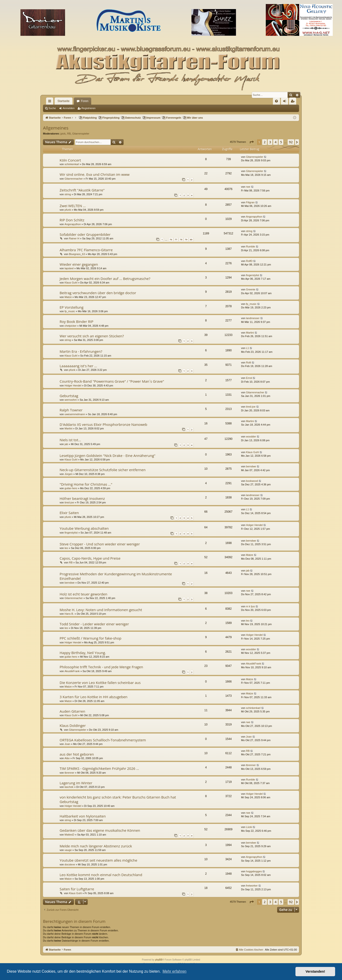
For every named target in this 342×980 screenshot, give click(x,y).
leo (66, 548)
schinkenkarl (72, 164)
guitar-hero (71, 488)
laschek (69, 787)
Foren (85, 101)
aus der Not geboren (77, 754)
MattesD (69, 835)
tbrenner (69, 773)
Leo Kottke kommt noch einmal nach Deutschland (101, 875)
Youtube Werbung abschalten (84, 528)
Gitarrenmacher (74, 179)
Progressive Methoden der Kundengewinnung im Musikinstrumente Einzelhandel (116, 576)
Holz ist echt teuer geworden (83, 594)
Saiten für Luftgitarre (77, 889)
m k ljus (250, 606)
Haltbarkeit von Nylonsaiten (83, 816)
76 (171, 239)
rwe (248, 187)
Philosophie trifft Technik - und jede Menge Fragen (101, 667)
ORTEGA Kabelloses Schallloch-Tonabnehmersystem (103, 740)
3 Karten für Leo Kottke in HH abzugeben (94, 697)
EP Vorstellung (71, 307)
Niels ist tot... (70, 440)
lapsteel (69, 268)
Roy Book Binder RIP (76, 321)
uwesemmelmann (75, 414)
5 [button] (281, 142)
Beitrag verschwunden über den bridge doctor (98, 293)
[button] (252, 142)
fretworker (252, 886)
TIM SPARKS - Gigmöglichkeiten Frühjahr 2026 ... (99, 768)
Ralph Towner (71, 410)
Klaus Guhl (71, 283)
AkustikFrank (72, 671)
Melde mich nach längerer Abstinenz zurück (96, 846)
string (68, 194)
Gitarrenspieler (81, 134)
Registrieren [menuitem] (294, 102)
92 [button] (291, 142)
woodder (251, 437)
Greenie (251, 289)
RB (69, 134)
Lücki (249, 827)
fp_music (70, 311)
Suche (52, 108)
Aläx (67, 758)
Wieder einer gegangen (79, 264)
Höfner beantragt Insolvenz (82, 498)
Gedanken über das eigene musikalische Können (100, 830)
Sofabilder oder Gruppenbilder (85, 234)
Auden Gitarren (72, 711)
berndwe (251, 466)
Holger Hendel (73, 385)
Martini (250, 333)
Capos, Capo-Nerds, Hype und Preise (90, 558)
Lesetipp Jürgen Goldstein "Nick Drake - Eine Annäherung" (107, 455)
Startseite (64, 101)
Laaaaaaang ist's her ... (78, 366)
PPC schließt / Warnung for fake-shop (90, 638)
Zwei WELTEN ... (73, 206)
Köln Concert (70, 160)
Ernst (249, 378)
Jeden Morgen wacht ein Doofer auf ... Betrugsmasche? (105, 279)
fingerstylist (253, 275)
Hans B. (69, 614)
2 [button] (265, 142)
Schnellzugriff (51, 102)
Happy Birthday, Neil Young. (83, 653)
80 (191, 239)
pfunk (68, 210)
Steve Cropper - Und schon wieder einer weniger (100, 544)
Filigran (250, 202)
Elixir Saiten (69, 513)
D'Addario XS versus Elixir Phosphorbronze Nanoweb (103, 424)
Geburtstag (69, 396)
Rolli (249, 362)
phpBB (159, 960)
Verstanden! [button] (315, 971)
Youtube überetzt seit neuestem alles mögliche (98, 860)
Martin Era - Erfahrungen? (81, 351)
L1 (247, 348)
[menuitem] (276, 101)
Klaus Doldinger (73, 725)
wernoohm (71, 400)
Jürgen (69, 474)
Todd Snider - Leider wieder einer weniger (94, 624)
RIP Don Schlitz (72, 220)
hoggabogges (254, 871)
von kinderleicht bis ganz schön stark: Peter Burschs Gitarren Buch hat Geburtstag (118, 799)
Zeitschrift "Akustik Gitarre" (82, 190)
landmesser (253, 318)
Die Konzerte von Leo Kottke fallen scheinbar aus (100, 683)
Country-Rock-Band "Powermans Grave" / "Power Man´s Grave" (112, 381)
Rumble (251, 246)
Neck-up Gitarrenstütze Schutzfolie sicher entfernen (103, 470)
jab (66, 444)
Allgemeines (56, 128)
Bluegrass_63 (77, 254)
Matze (68, 297)
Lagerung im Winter (76, 783)
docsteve (70, 864)
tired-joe (251, 407)
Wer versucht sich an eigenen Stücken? (92, 336)
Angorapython (73, 224)
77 (176, 239)
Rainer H (74, 238)
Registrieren (88, 108)
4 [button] (275, 142)
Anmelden (69, 108)
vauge (68, 850)
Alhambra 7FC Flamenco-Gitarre (86, 250)
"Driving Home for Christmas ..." (86, 484)
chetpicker (71, 326)
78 (181, 239)
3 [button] (270, 142)
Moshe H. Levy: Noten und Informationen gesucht (101, 610)
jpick (63, 134)
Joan (67, 744)
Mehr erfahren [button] (174, 971)
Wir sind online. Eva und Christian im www (95, 174)
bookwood (252, 481)
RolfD (249, 261)
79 (186, 239)
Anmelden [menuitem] (286, 102)
